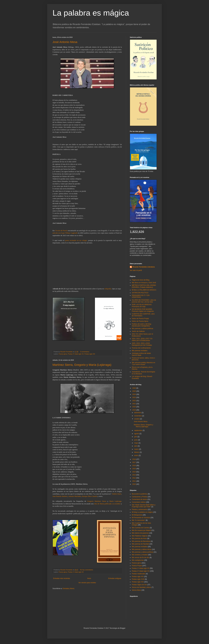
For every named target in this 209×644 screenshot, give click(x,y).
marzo (137, 449)
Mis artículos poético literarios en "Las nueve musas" (143, 364)
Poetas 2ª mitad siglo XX (76, 354)
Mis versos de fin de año (140, 558)
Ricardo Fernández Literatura (144, 267)
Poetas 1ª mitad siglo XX (76, 572)
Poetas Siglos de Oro (139, 585)
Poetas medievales (139, 574)
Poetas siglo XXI (90, 354)
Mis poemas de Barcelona (141, 541)
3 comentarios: (85, 352)
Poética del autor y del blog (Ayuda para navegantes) (141, 325)
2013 (134, 475)
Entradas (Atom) (68, 589)
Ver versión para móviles (87, 583)
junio (136, 440)
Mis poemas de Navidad (140, 544)
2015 (134, 469)
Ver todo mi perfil (136, 270)
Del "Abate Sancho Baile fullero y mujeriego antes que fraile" (144, 506)
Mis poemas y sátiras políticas (142, 329)
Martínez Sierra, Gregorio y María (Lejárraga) (82, 365)
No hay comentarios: (87, 570)
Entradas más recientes (62, 578)
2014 (134, 472)
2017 (134, 462)
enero (136, 455)
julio (136, 437)
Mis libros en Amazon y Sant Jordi (144, 283)
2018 (134, 459)
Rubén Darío (117, 494)
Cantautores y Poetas (139, 497)
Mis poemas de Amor (139, 538)
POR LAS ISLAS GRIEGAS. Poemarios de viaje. (142, 306)
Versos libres (136, 590)
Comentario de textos (139, 499)
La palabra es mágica (91, 13)
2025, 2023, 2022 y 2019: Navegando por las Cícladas (142, 344)
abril (136, 446)
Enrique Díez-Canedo (90, 496)
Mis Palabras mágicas (140, 536)
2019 (134, 410)
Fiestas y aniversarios (140, 509)
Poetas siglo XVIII (138, 579)
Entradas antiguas (115, 578)
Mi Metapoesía (137, 515)
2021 (134, 404)
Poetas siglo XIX (138, 577)
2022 (134, 401)
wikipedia (108, 289)
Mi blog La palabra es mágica (142, 512)
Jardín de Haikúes (138, 331)
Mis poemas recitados (140, 351)
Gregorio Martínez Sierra (97, 501)
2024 (134, 394)
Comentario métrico (139, 502)
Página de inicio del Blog (141, 280)
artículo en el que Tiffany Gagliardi (65, 233)
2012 (134, 478)
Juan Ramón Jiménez (60, 496)
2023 (134, 397)
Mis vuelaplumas (138, 560)
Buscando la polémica (140, 494)
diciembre (138, 413)
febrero (137, 452)
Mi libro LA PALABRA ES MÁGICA (144, 290)
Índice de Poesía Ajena (140, 321)
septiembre (138, 430)
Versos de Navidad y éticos (141, 587)
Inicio (89, 578)
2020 (134, 407)
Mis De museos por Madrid (141, 530)
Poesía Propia (137, 566)
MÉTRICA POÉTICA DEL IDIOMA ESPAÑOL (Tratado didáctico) (144, 286)
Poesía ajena (63, 354)
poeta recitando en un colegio (76, 240)
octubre (137, 419)
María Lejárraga (115, 501)
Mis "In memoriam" (139, 520)
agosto (137, 434)
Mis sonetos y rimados (140, 555)
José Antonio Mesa (65, 42)
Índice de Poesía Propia (140, 319)
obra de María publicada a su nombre (107, 504)
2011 (134, 481)
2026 (134, 388)
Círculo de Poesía (61, 231)
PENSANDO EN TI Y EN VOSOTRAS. (141, 296)
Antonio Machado (75, 496)
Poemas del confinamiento (141, 348)
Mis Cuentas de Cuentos (141, 528)
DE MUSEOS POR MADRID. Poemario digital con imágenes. (143, 310)
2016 (134, 466)
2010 (134, 484)
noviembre (138, 416)
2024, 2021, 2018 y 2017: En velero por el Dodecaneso (142, 340)
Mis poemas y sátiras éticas (142, 549)
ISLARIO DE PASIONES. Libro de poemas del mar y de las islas (144, 301)
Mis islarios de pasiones (140, 533)
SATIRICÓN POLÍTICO (140, 293)
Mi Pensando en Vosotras (141, 518)
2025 (134, 391)
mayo (136, 443)
